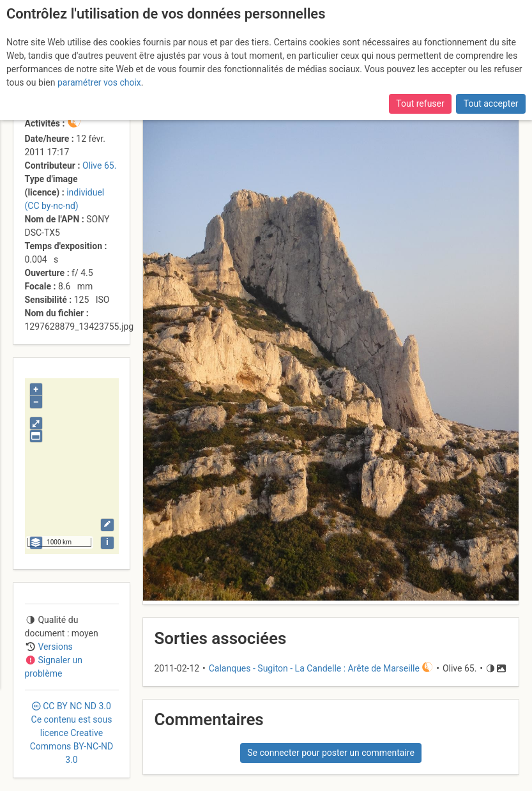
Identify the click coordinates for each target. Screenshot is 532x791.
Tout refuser (420, 104)
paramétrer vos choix (99, 82)
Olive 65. (99, 165)
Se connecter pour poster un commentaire (331, 753)
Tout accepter (491, 104)
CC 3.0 (72, 733)
